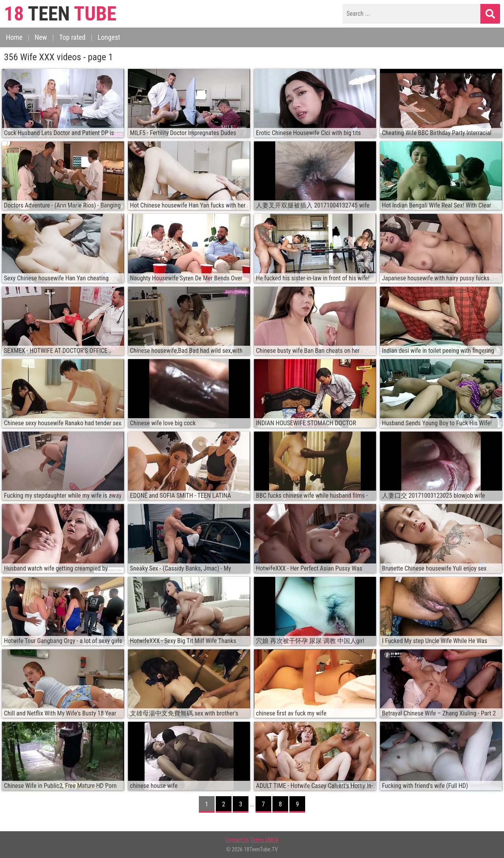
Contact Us (237, 840)
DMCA (272, 840)
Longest (109, 37)
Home (14, 37)
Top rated (72, 37)
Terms (257, 840)
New (41, 37)
